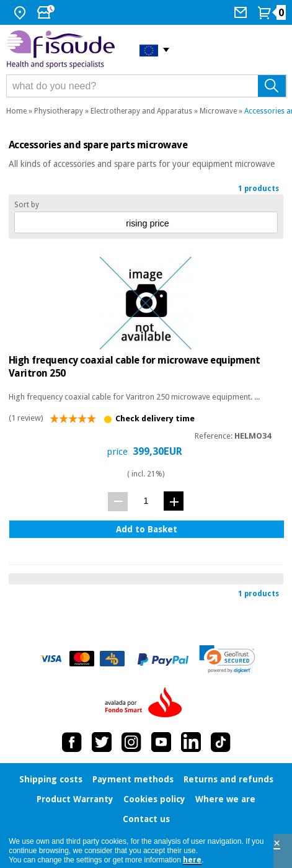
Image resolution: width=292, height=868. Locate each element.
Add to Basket (147, 529)
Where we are (225, 799)
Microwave (218, 111)
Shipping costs (51, 779)
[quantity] (146, 501)
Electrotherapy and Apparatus (141, 111)
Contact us (146, 819)
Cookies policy (154, 799)
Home (16, 111)
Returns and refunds (228, 779)
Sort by (27, 205)
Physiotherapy (59, 111)
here (192, 860)
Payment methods (133, 779)
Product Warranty (75, 799)
